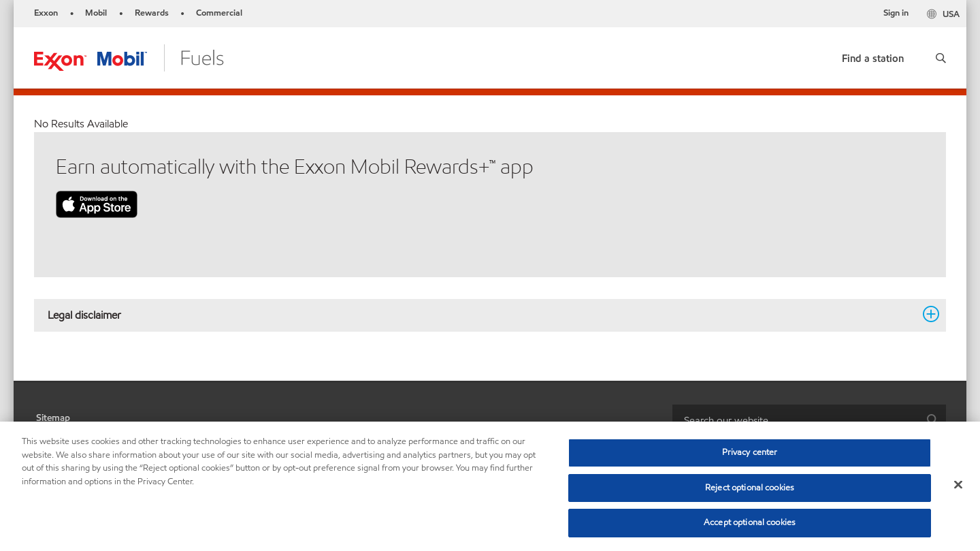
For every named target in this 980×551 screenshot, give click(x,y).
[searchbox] (796, 420)
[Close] (958, 485)
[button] (941, 58)
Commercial (219, 13)
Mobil (96, 13)
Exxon (46, 13)
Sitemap (53, 418)
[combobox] (809, 420)
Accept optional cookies (750, 522)
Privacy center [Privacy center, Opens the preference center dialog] (750, 452)
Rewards (152, 13)
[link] (873, 56)
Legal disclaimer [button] (482, 315)
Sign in (896, 13)
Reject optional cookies (750, 488)
